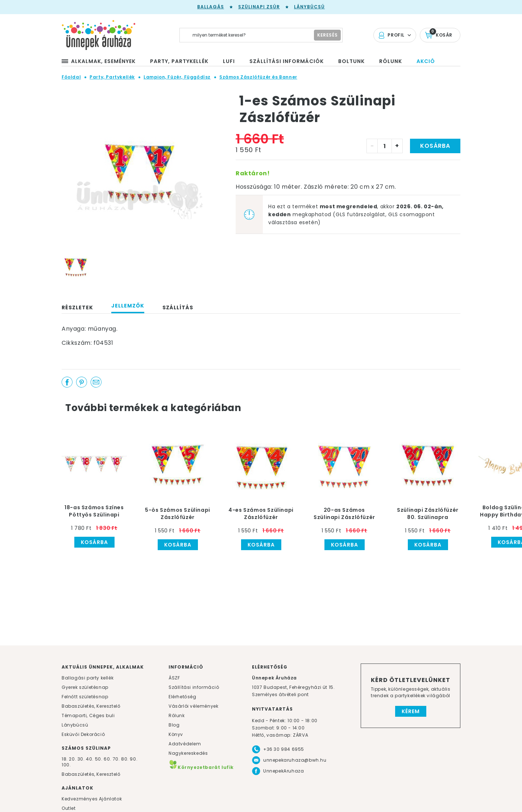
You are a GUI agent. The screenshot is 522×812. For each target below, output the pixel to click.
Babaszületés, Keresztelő (91, 706)
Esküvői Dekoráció (83, 734)
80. (125, 759)
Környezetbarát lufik (201, 767)
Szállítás (178, 307)
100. (66, 765)
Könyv (176, 734)
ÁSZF (174, 678)
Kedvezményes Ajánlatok (92, 799)
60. (108, 759)
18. (65, 759)
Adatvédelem (185, 744)
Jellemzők (128, 306)
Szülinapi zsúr (259, 7)
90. (134, 759)
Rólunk (177, 715)
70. (117, 759)
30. (81, 759)
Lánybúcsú (309, 7)
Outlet (69, 808)
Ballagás (211, 7)
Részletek (77, 307)
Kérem (411, 711)
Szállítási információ (194, 687)
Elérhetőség (183, 697)
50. (99, 759)
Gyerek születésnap (85, 687)
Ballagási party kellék (88, 678)
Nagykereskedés (188, 753)
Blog (174, 725)
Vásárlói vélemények (193, 706)
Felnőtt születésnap (85, 697)
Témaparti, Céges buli (88, 715)
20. (72, 759)
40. (90, 759)
